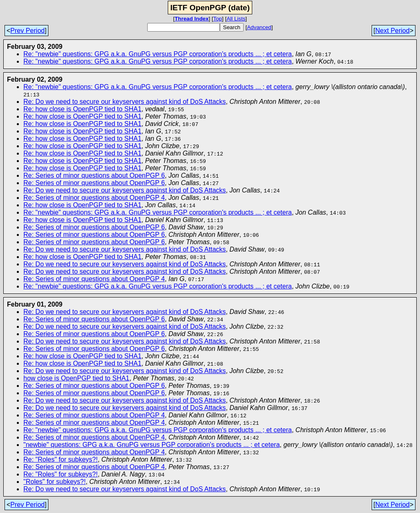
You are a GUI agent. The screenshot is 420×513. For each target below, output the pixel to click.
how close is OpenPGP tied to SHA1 (76, 378)
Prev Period (27, 31)
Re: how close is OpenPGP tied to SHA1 (82, 109)
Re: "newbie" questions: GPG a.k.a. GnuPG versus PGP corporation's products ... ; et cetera (157, 54)
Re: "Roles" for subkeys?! (60, 459)
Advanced (259, 27)
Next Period (393, 31)
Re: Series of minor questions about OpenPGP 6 (94, 175)
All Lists (236, 19)
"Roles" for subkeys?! (55, 482)
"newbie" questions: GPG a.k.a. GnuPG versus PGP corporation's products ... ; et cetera (152, 445)
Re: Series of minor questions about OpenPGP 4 (94, 198)
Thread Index (192, 19)
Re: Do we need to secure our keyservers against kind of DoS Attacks (125, 102)
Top (218, 19)
